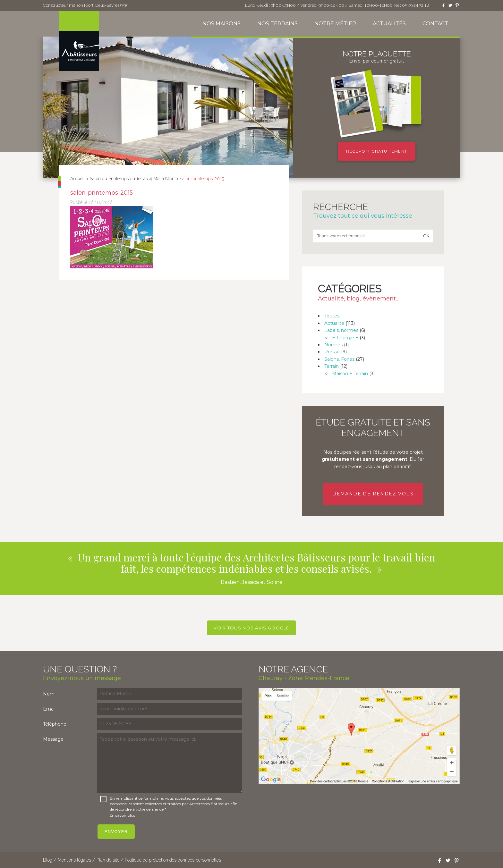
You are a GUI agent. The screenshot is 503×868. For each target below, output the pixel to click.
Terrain (332, 366)
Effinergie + (345, 338)
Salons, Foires (339, 359)
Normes (333, 345)
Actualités (389, 24)
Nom (49, 694)
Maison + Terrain (350, 374)
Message (53, 739)
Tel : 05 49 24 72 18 (411, 5)
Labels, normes (341, 330)
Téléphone (55, 724)
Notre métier (335, 24)
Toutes (332, 316)
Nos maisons (222, 24)
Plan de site (108, 860)
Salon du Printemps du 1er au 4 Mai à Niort (132, 179)
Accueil (77, 179)
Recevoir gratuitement (377, 151)
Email (49, 709)
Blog (48, 860)
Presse (332, 352)
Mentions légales (74, 860)
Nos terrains (277, 24)
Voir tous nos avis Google (251, 628)
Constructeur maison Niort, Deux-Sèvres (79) (85, 5)
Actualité (334, 323)
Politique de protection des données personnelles (173, 860)
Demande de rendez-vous (373, 494)
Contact (435, 24)
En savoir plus (122, 815)
